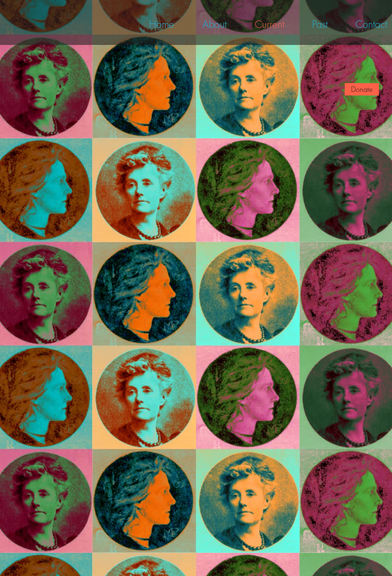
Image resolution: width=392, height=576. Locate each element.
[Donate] (362, 89)
